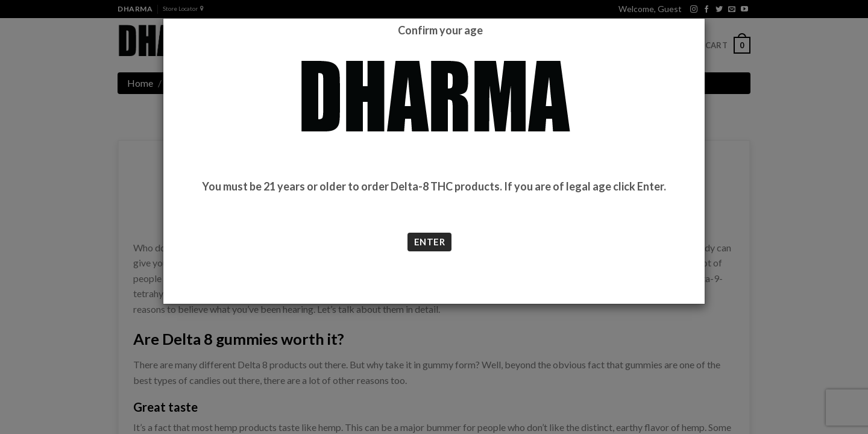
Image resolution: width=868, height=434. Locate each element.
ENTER (429, 242)
